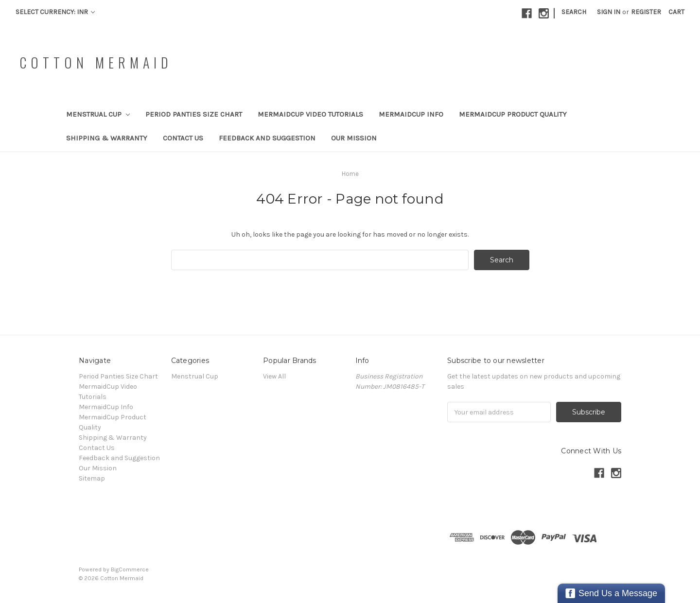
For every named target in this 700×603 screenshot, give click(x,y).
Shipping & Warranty (107, 138)
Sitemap (92, 478)
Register (646, 12)
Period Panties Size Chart (194, 114)
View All (274, 376)
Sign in (609, 12)
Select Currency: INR (55, 12)
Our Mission (354, 138)
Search (574, 12)
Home (350, 174)
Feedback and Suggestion (267, 138)
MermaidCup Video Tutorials (310, 114)
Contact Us (183, 138)
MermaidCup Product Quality (513, 114)
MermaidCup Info (411, 114)
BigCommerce (130, 569)
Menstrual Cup (98, 114)
